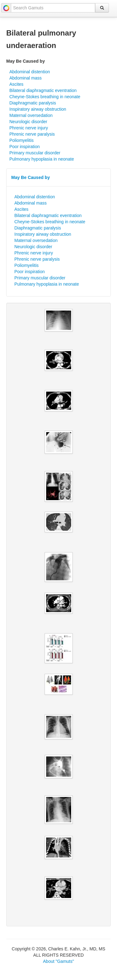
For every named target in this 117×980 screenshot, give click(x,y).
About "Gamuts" (58, 961)
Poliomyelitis (22, 140)
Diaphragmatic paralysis (33, 103)
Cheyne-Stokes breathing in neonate (45, 97)
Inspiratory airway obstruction (38, 109)
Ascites (16, 84)
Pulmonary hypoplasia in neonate (42, 159)
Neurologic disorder (28, 122)
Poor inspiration (24, 147)
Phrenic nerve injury (29, 128)
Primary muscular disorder (35, 153)
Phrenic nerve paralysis (32, 134)
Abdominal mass (26, 78)
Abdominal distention (30, 72)
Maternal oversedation (31, 115)
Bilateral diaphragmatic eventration (43, 90)
